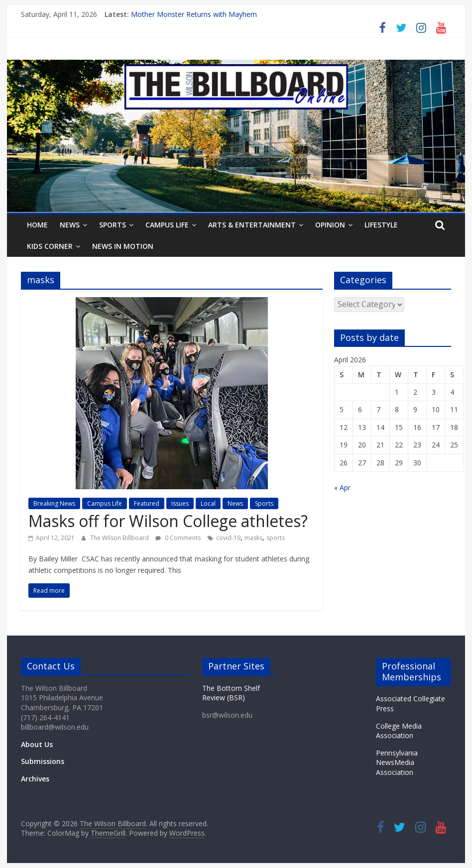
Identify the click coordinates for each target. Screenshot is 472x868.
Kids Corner (50, 246)
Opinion (330, 225)
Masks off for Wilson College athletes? (169, 521)
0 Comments (178, 538)
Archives (35, 779)
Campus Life (167, 225)
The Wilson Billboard (120, 538)
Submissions (43, 761)
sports (276, 538)
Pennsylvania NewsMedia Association (397, 762)
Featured (147, 503)
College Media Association (399, 731)
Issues (180, 503)
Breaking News (54, 503)
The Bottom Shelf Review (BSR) (231, 693)
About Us (37, 744)
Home (37, 225)
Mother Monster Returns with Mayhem (194, 14)
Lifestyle (381, 225)
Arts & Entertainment (252, 225)
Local (208, 503)
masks (253, 538)
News (70, 225)
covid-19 (228, 538)
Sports (113, 225)
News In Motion (123, 246)
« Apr (342, 488)
